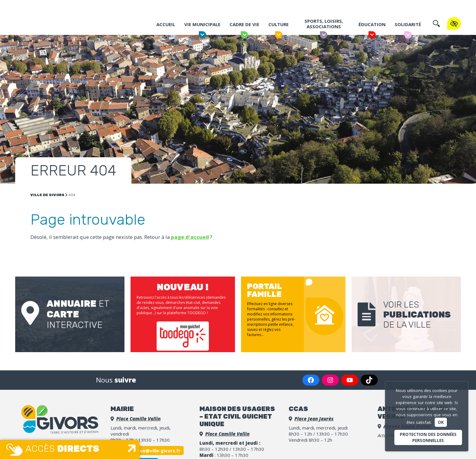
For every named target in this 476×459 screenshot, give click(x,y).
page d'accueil (190, 237)
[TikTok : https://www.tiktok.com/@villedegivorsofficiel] (369, 380)
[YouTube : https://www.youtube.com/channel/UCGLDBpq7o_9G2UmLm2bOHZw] (350, 380)
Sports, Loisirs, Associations (324, 26)
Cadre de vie (244, 27)
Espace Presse (360, 7)
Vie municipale (202, 27)
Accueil (166, 27)
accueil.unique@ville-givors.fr (147, 450)
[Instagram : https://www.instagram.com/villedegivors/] (330, 380)
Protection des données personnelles (428, 437)
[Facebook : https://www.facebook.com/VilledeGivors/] (311, 380)
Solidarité (408, 27)
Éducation (372, 27)
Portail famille (306, 7)
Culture (279, 27)
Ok (441, 422)
